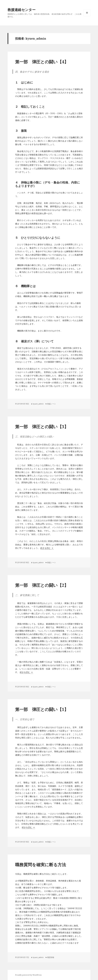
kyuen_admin (38, 404)
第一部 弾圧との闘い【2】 (42, 585)
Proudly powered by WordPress (28, 975)
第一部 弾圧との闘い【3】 (42, 427)
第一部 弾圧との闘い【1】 (42, 709)
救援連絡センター (22, 10)
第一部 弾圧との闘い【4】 (42, 62)
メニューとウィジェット (87, 16)
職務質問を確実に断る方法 (41, 865)
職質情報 (51, 957)
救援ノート (52, 404)
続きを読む (47, 548)
